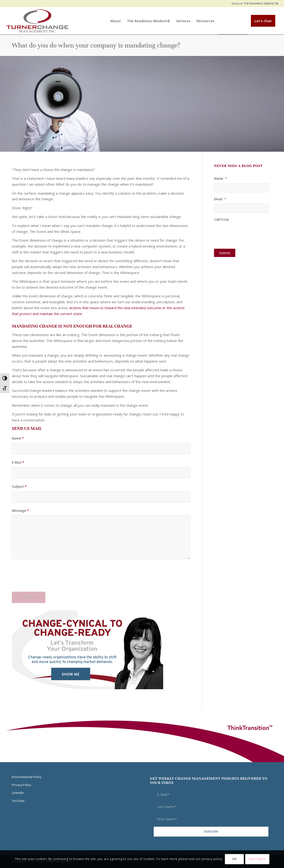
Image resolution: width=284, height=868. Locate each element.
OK (234, 859)
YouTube (18, 801)
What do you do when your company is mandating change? (96, 45)
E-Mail (18, 462)
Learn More (257, 859)
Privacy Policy (22, 785)
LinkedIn (18, 793)
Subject (19, 486)
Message (20, 511)
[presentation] (48, 578)
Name (18, 438)
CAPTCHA (221, 220)
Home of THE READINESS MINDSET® (255, 3)
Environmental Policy (27, 777)
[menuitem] (254, 4)
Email (220, 199)
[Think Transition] (37, 21)
